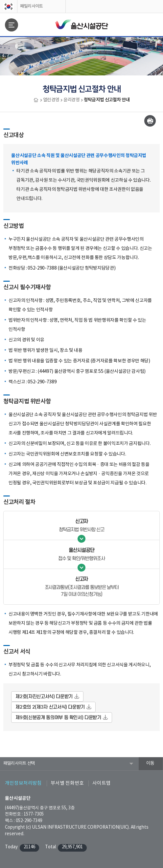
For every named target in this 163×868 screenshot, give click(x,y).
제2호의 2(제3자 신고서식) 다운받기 (50, 707)
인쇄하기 (150, 121)
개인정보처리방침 (23, 783)
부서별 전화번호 (67, 783)
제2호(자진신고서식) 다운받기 (44, 696)
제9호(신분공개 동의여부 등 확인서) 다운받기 (58, 717)
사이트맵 (102, 783)
